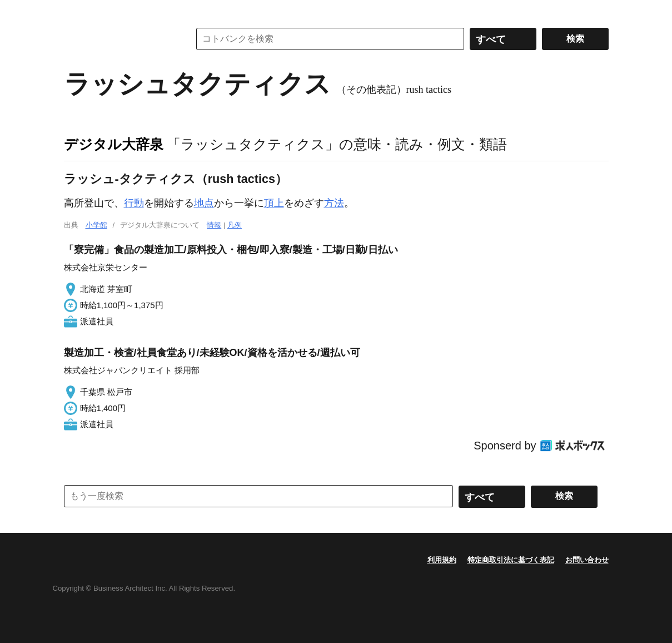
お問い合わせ (587, 560)
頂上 (274, 203)
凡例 (235, 225)
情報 (214, 225)
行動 (134, 203)
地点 (204, 203)
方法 (334, 203)
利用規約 (442, 560)
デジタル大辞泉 (114, 144)
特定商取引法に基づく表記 (511, 560)
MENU (75, 11)
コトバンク (119, 39)
